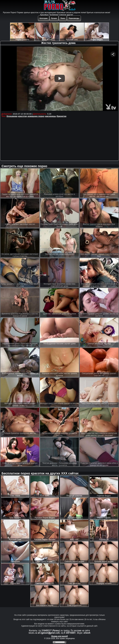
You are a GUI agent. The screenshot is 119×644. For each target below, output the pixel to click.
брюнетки (61, 116)
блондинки (12, 116)
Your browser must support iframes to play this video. (60, 79)
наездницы (51, 116)
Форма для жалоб (60, 636)
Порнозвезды (74, 18)
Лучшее (54, 18)
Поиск (63, 18)
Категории (44, 18)
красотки (22, 116)
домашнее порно (36, 116)
